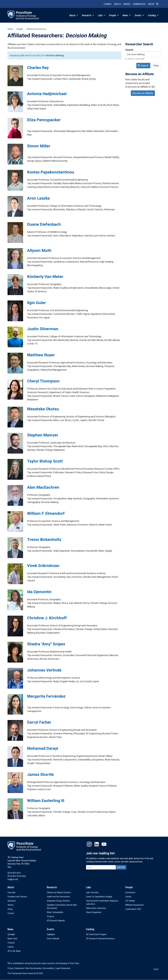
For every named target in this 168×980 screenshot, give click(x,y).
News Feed (12, 939)
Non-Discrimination (34, 968)
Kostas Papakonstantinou (51, 172)
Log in (156, 969)
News (127, 15)
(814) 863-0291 (14, 873)
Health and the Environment (58, 897)
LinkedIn (97, 844)
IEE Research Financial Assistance (100, 939)
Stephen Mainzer (43, 435)
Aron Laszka (38, 198)
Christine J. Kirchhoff (47, 618)
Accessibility (49, 968)
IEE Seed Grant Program (96, 934)
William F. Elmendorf (46, 513)
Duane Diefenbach (44, 224)
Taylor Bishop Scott (45, 461)
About (74, 15)
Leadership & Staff (133, 909)
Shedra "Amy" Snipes (46, 644)
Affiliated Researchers (135, 905)
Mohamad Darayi (43, 748)
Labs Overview (92, 892)
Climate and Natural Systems (59, 892)
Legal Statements (63, 968)
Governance (130, 892)
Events (139, 15)
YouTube (104, 844)
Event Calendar (53, 939)
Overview (11, 892)
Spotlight (11, 934)
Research (88, 15)
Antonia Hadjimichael (47, 94)
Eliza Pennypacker (44, 120)
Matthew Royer (41, 355)
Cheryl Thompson (43, 381)
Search (129, 50)
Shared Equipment (94, 912)
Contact (11, 913)
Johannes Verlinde (44, 670)
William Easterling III (46, 801)
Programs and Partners (17, 897)
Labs (101, 15)
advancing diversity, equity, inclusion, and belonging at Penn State (52, 963)
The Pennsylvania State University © (25, 973)
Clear (156, 66)
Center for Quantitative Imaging (99, 897)
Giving (10, 909)
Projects (51, 916)
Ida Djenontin (39, 592)
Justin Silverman (43, 329)
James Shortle (40, 774)
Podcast (11, 943)
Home (10, 29)
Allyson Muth (39, 250)
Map (9, 867)
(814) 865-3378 (14, 876)
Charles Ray (38, 68)
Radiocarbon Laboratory (96, 908)
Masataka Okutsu (43, 409)
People (114, 15)
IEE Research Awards (56, 921)
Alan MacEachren (43, 487)
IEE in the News (14, 951)
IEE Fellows (130, 901)
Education (12, 901)
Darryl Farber (39, 722)
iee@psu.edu (13, 879)
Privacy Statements (16, 968)
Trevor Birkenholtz (44, 539)
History (11, 905)
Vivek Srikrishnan (43, 566)
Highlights (51, 934)
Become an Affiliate (143, 93)
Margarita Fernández (46, 696)
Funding (153, 15)
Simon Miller (39, 146)
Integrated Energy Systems (58, 901)
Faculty (128, 897)
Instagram (89, 844)
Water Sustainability (55, 912)
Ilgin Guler (36, 303)
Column (11, 947)
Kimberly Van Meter (45, 277)
